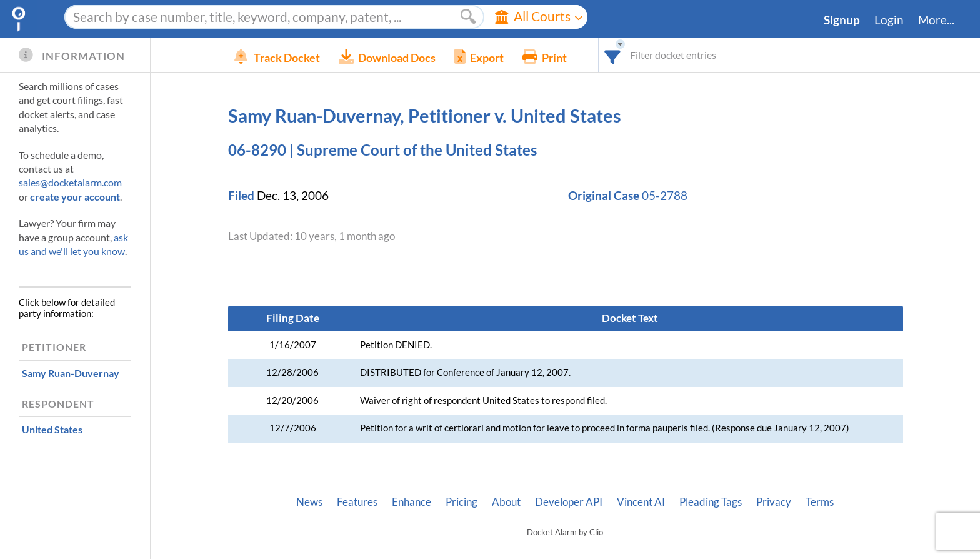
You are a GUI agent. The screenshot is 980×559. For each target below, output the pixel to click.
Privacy (774, 502)
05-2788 (665, 196)
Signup (842, 20)
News (309, 502)
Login (889, 20)
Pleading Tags (711, 502)
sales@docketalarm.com (70, 182)
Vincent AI (641, 502)
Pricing (462, 502)
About (506, 502)
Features (357, 502)
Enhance (412, 502)
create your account (75, 197)
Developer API (569, 502)
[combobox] (632, 55)
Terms (820, 502)
